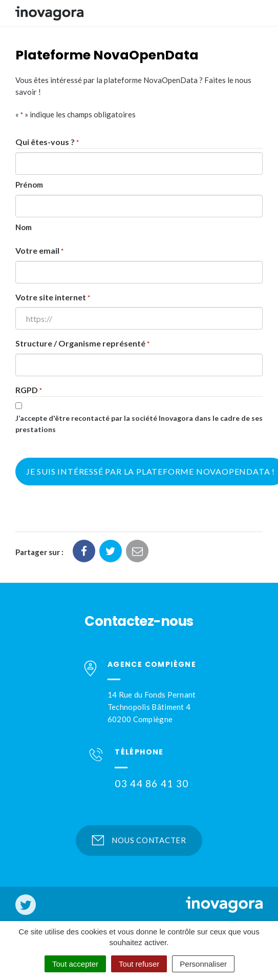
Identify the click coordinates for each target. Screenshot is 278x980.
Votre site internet (53, 298)
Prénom (29, 185)
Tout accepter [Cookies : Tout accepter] (75, 964)
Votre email (39, 251)
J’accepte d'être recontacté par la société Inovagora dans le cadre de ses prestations (139, 424)
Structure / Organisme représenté (82, 344)
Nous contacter (139, 840)
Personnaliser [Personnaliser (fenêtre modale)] (203, 964)
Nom (24, 227)
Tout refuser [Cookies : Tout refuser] (139, 964)
